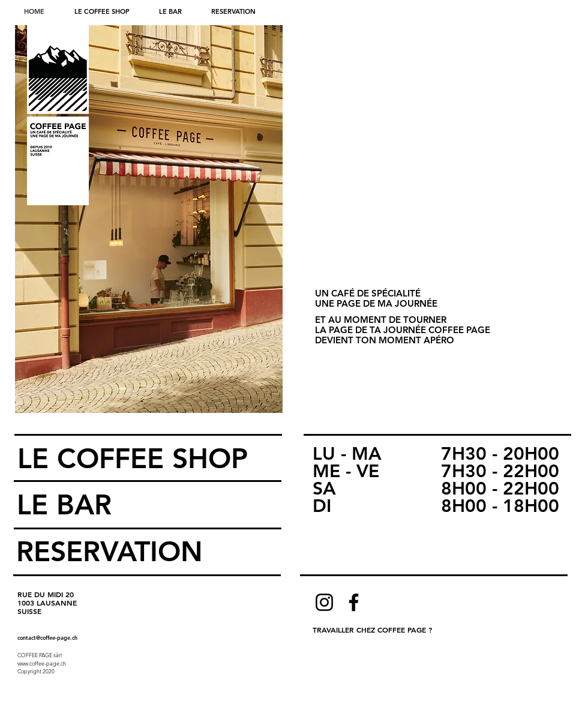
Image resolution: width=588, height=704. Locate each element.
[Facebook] (354, 602)
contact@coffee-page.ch (47, 637)
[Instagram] (324, 602)
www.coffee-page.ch (42, 663)
